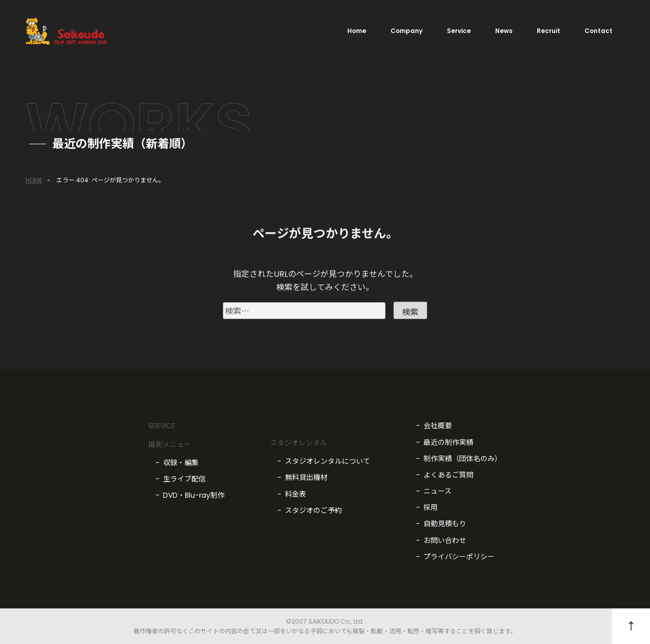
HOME (34, 180)
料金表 (296, 494)
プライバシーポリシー (459, 557)
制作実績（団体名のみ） (463, 459)
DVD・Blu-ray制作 (194, 495)
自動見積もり (445, 524)
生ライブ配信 (184, 479)
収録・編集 (181, 463)
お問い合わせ (445, 540)
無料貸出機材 (306, 477)
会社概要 (438, 426)
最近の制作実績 (448, 442)
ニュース (437, 491)
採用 (431, 507)
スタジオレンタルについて (328, 461)
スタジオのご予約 (313, 510)
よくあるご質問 (448, 475)
